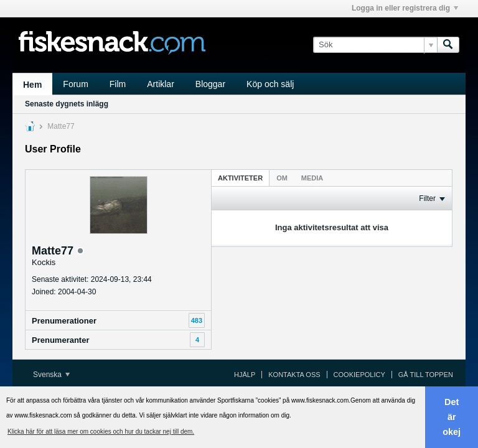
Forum (75, 84)
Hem (32, 85)
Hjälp (245, 375)
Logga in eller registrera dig (405, 8)
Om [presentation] (282, 178)
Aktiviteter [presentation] (240, 178)
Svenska (51, 375)
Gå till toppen (426, 375)
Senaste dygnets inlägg (67, 104)
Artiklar (161, 84)
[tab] (240, 178)
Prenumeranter (60, 340)
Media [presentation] (312, 178)
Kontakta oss (294, 375)
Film (118, 84)
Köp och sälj (270, 84)
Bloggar (210, 84)
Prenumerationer (64, 321)
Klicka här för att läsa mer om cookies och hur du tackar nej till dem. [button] (101, 432)
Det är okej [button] (452, 417)
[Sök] (375, 45)
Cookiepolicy (359, 375)
